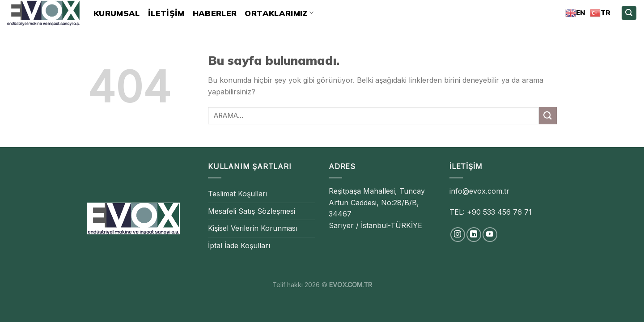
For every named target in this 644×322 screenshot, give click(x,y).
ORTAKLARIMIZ (279, 13)
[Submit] (548, 116)
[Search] (629, 13)
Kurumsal (117, 13)
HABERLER (215, 13)
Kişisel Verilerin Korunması (253, 228)
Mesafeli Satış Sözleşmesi (252, 211)
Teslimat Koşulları (238, 194)
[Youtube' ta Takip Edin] (490, 235)
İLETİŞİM (166, 13)
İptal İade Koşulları (239, 246)
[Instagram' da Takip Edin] (458, 235)
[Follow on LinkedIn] (474, 235)
